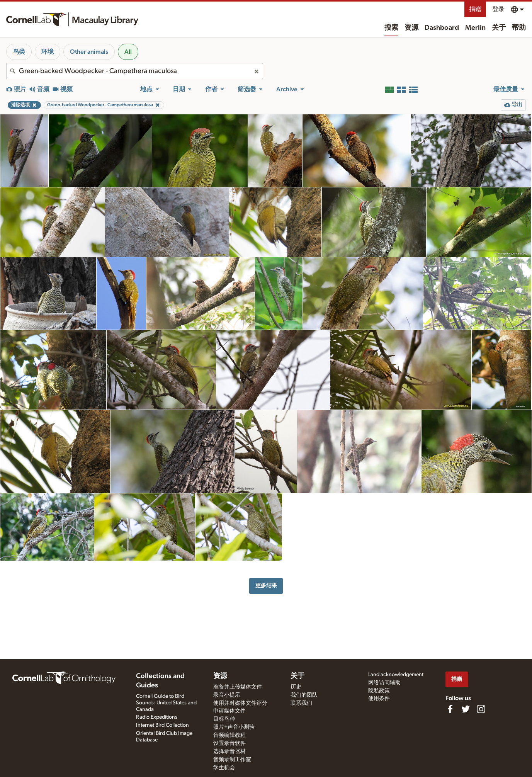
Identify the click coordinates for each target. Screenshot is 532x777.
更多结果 (266, 586)
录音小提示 (227, 695)
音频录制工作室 (232, 760)
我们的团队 (304, 695)
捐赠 (475, 9)
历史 (296, 687)
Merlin (475, 28)
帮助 (519, 28)
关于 (499, 28)
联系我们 (301, 703)
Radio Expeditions (157, 717)
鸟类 (19, 52)
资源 (411, 28)
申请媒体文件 (229, 711)
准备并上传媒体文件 (238, 687)
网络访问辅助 (384, 683)
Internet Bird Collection (162, 725)
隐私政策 (379, 691)
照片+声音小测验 (234, 727)
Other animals (89, 52)
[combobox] (135, 71)
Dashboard (442, 28)
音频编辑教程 (229, 735)
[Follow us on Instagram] (481, 709)
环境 (48, 52)
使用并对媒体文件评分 (240, 703)
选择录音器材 (229, 751)
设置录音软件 (229, 743)
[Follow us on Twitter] (466, 709)
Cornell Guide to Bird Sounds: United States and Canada (166, 703)
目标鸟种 (224, 719)
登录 (498, 9)
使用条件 (379, 699)
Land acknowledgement (396, 675)
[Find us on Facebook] (450, 709)
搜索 (391, 28)
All (128, 52)
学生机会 (224, 768)
